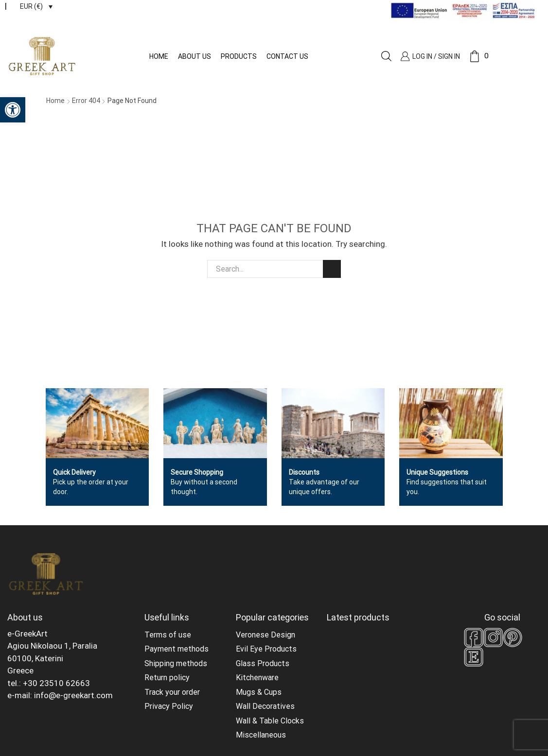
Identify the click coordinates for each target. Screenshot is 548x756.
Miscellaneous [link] (261, 735)
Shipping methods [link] (176, 663)
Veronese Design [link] (265, 635)
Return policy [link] (167, 678)
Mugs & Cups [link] (259, 692)
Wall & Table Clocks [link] (270, 721)
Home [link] (159, 56)
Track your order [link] (172, 692)
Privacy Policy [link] (169, 706)
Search (332, 269)
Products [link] (239, 56)
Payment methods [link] (177, 649)
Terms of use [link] (168, 635)
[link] (13, 110)
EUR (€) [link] (31, 6)
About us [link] (194, 56)
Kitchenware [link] (257, 678)
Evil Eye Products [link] (266, 649)
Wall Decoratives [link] (265, 706)
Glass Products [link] (263, 663)
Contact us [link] (287, 56)
